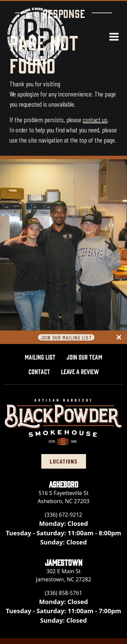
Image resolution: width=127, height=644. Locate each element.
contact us (95, 120)
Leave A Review (83, 371)
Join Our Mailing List (66, 337)
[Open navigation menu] (111, 37)
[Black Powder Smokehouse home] (36, 36)
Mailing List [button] (40, 357)
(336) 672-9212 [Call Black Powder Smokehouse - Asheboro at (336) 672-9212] (63, 515)
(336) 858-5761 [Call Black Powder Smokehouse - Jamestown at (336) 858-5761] (63, 593)
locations (64, 461)
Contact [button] (39, 371)
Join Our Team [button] (84, 357)
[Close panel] (119, 337)
